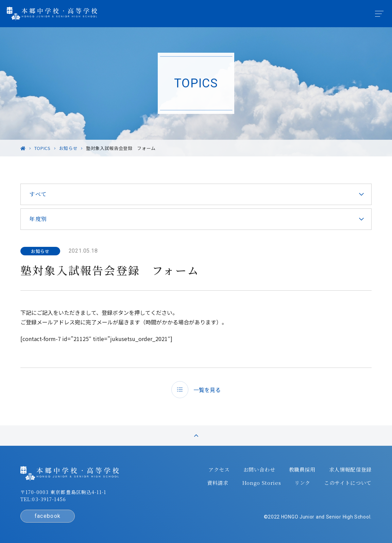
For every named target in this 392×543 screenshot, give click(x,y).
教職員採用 (302, 470)
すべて (38, 194)
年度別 (38, 219)
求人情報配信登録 (350, 470)
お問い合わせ (259, 470)
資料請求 (218, 483)
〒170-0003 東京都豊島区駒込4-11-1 (63, 492)
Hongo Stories (261, 483)
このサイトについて (348, 483)
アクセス (219, 470)
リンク (302, 483)
